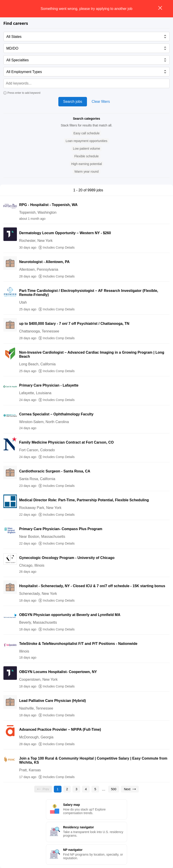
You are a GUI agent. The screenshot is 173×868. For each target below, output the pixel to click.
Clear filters (101, 102)
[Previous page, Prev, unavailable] (43, 789)
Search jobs (73, 102)
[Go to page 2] (67, 789)
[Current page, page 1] (58, 789)
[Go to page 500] (114, 789)
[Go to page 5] (95, 789)
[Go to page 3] (76, 789)
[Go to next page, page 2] (130, 789)
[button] (86, 133)
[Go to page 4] (86, 789)
